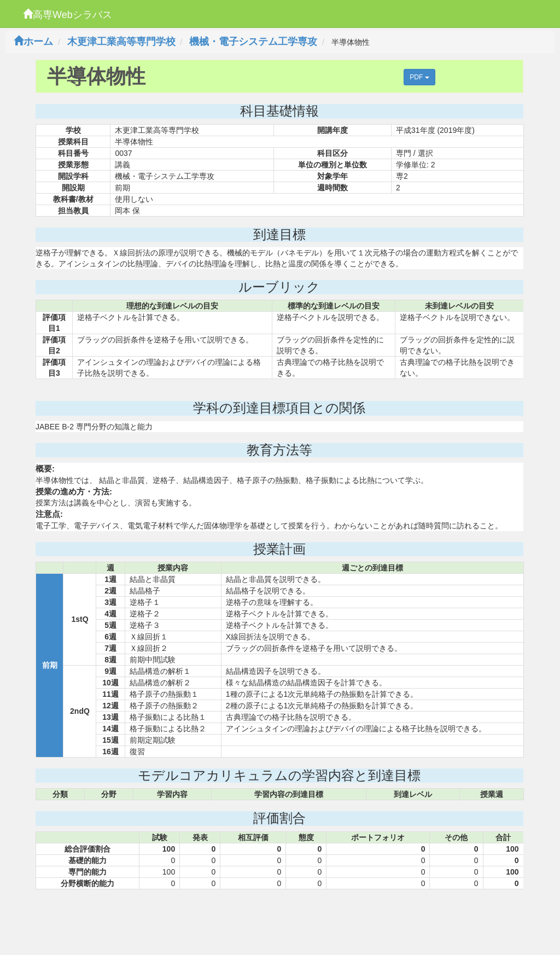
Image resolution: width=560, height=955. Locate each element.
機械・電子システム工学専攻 (253, 42)
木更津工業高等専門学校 (121, 42)
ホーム (33, 42)
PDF (419, 77)
